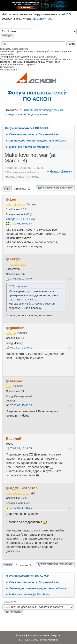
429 (28, 503)
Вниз (7, 189)
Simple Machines (49, 640)
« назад (53, 171)
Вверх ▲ (56, 635)
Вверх (8, 565)
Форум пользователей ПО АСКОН (37, 96)
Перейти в (9, 602)
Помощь (21, 635)
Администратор (24, 488)
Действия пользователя (55, 188)
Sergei (15, 259)
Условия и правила (38, 635)
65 (28, 214)
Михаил (17, 381)
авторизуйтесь (42, 19)
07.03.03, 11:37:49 (21, 279)
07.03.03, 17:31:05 (21, 448)
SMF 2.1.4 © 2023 (29, 640)
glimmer (17, 328)
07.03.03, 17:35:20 (21, 508)
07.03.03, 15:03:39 (21, 405)
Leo (13, 199)
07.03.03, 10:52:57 (21, 224)
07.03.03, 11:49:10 (21, 348)
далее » (67, 171)
